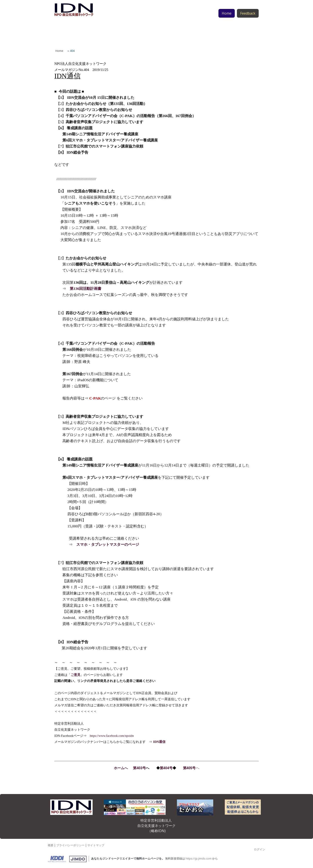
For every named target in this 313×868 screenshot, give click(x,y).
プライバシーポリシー (70, 845)
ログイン (260, 849)
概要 (51, 845)
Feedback (248, 22)
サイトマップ (96, 845)
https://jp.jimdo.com (199, 858)
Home (227, 22)
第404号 (166, 768)
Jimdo (67, 859)
